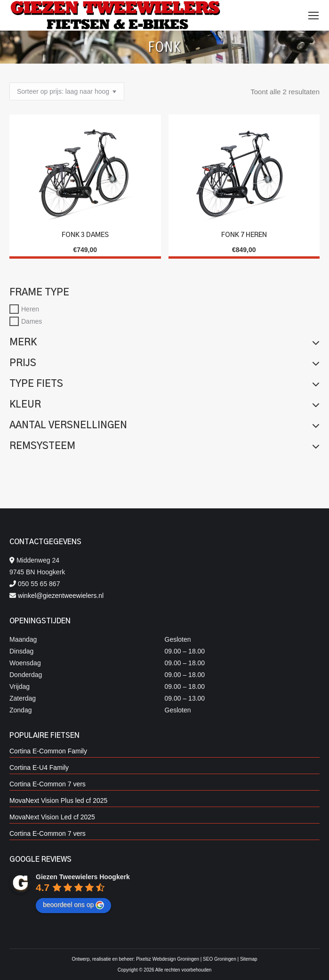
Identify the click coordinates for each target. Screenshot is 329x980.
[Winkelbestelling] (67, 91)
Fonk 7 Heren (244, 235)
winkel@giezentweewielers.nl (61, 596)
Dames (32, 321)
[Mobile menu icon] (313, 16)
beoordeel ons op (73, 905)
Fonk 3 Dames (85, 235)
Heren (30, 309)
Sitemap (249, 959)
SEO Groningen (220, 959)
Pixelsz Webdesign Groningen (168, 959)
